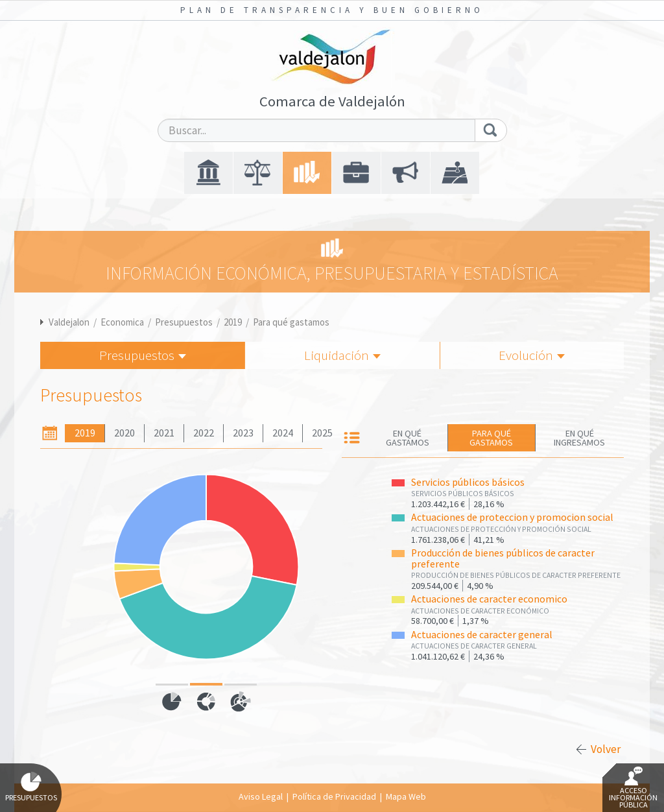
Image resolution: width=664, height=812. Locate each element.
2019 (233, 322)
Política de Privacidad (334, 796)
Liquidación (342, 355)
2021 (164, 433)
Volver (606, 749)
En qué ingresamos (579, 438)
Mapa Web (406, 796)
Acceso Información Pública (633, 788)
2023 (243, 433)
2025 (322, 433)
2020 (124, 433)
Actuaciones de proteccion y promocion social (512, 517)
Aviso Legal (261, 796)
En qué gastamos (408, 438)
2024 (283, 433)
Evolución (532, 355)
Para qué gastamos (291, 322)
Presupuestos (184, 322)
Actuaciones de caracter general (482, 635)
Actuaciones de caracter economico (489, 599)
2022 (204, 433)
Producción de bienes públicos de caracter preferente (503, 558)
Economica (122, 322)
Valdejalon (69, 322)
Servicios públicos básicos (468, 482)
